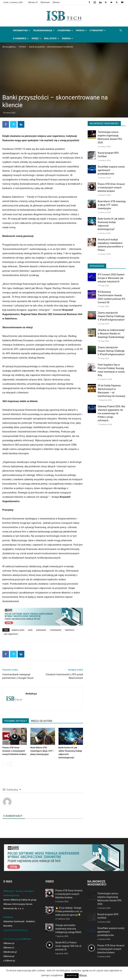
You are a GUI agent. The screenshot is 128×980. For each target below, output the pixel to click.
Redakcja (31, 693)
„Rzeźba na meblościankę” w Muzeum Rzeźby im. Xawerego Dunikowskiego (111, 334)
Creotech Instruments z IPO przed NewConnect (64, 676)
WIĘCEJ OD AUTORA (41, 721)
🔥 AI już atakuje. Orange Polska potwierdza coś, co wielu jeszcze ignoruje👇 (69, 911)
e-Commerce (21, 38)
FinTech (81, 30)
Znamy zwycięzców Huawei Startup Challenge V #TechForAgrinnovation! (111, 316)
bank (30, 630)
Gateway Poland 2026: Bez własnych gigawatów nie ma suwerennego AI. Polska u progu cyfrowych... (111, 413)
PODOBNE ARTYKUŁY (16, 721)
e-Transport (98, 30)
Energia (67, 38)
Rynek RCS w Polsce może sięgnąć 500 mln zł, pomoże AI (68, 946)
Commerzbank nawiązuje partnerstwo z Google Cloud (18, 676)
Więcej (83, 975)
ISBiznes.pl (9, 956)
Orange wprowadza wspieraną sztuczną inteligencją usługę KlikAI (68, 929)
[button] (121, 31)
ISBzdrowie (45, 2)
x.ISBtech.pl (9, 961)
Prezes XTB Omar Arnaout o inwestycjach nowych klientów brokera (14, 751)
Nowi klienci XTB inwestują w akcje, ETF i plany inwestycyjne (42, 751)
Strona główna (9, 47)
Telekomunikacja (44, 30)
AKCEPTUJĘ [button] (71, 976)
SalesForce (70, 630)
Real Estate (51, 38)
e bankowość (56, 630)
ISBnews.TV (33, 2)
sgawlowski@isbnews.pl (15, 930)
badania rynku (18, 630)
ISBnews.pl (9, 943)
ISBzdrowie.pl (10, 952)
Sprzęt (36, 38)
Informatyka (22, 30)
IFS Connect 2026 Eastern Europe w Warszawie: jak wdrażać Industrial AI (111, 278)
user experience (11, 634)
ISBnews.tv (9, 948)
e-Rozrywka (65, 30)
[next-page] (10, 764)
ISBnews (56, 2)
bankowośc (41, 630)
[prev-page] (4, 764)
